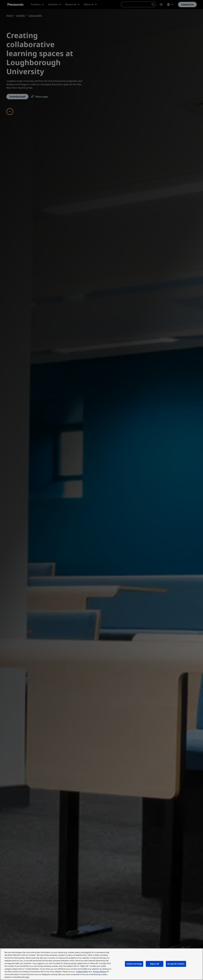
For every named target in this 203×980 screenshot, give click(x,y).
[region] (101, 964)
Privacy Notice (100, 972)
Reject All (155, 964)
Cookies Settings (134, 964)
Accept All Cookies (176, 964)
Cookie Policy (82, 972)
